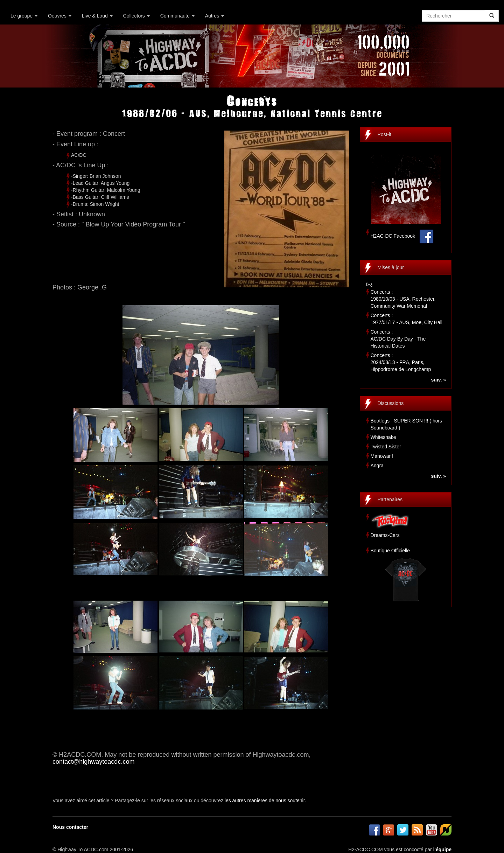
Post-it (385, 134)
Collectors (136, 16)
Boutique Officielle (390, 551)
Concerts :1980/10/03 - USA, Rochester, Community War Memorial (403, 299)
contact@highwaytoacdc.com (93, 762)
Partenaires (390, 499)
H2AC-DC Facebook (393, 236)
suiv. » (438, 380)
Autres (215, 16)
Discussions (391, 403)
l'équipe (442, 849)
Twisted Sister (386, 447)
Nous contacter (70, 827)
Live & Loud (97, 16)
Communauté (177, 16)
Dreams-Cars (385, 535)
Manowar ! (382, 456)
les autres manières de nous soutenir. (265, 800)
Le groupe (24, 16)
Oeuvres (60, 16)
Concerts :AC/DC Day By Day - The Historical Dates (398, 339)
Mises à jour (391, 267)
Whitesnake (383, 437)
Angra (377, 466)
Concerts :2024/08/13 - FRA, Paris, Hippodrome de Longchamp (401, 362)
